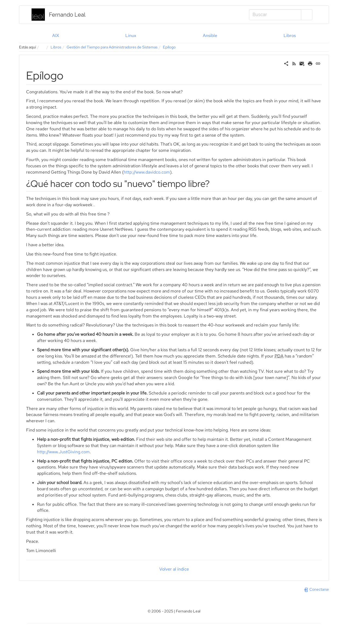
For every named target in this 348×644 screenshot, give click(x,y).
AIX (56, 36)
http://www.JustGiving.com (63, 452)
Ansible (210, 36)
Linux (131, 36)
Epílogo (169, 47)
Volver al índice (174, 569)
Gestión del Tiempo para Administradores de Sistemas (112, 47)
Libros (290, 36)
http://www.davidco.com (147, 172)
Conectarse (316, 589)
